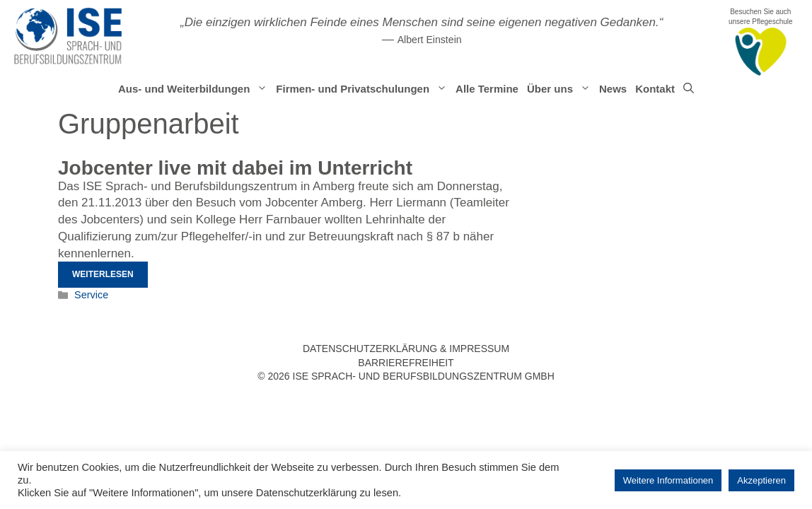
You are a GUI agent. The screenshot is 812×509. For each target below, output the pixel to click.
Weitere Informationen (668, 480)
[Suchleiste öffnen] (689, 89)
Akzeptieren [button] (761, 480)
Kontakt (655, 89)
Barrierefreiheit (406, 363)
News (613, 89)
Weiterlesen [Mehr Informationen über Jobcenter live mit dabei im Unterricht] (103, 274)
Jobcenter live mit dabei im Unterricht (235, 168)
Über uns (561, 89)
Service (91, 295)
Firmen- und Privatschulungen (364, 89)
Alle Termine (487, 89)
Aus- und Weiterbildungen (195, 89)
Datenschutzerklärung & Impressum (406, 349)
